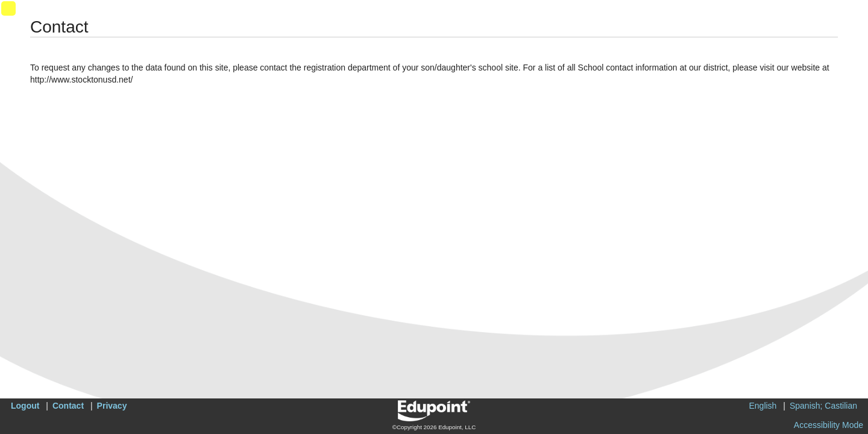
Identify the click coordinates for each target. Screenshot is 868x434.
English (763, 406)
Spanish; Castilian (823, 406)
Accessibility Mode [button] (829, 425)
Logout (25, 406)
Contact (68, 406)
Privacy (112, 406)
